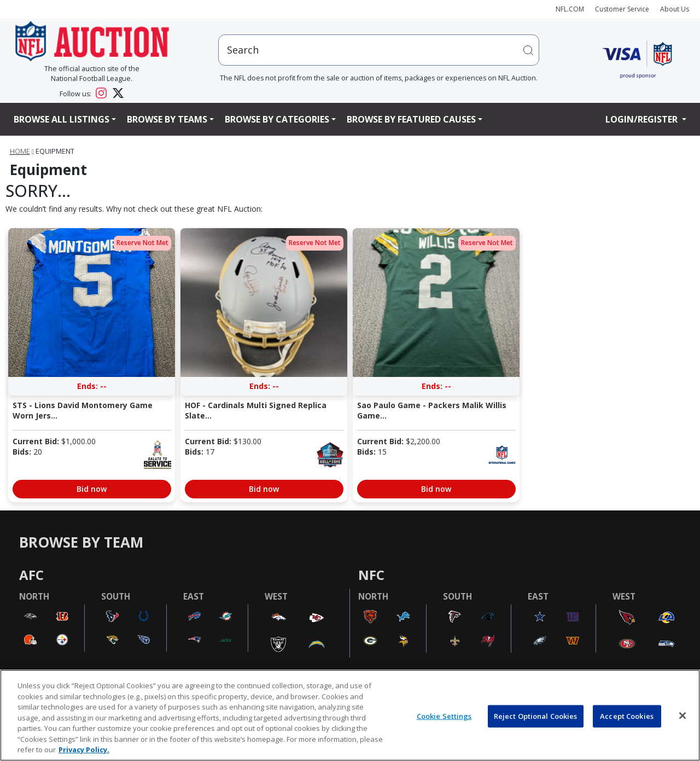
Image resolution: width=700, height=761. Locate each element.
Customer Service (622, 9)
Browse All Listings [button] (62, 119)
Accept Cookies (627, 716)
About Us (675, 9)
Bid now (92, 489)
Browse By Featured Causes (411, 119)
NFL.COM (570, 9)
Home (20, 151)
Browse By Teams (167, 119)
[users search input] (379, 50)
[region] (350, 715)
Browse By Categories (277, 119)
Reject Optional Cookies (536, 716)
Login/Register (643, 119)
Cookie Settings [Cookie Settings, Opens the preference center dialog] (444, 716)
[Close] (682, 716)
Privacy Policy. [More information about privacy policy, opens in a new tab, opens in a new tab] (84, 750)
